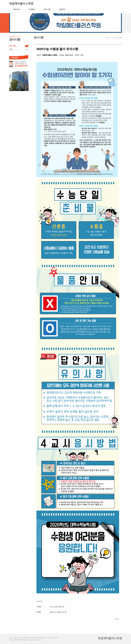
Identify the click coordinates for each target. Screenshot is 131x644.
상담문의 (113, 4)
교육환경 (83, 4)
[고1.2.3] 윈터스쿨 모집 (57, 607)
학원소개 (68, 4)
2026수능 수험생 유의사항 (58, 612)
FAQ (11, 49)
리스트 (117, 619)
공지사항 (98, 4)
